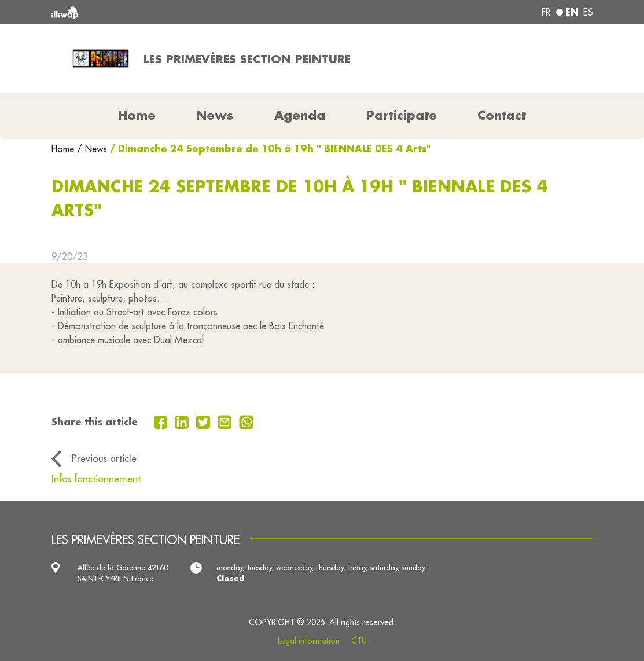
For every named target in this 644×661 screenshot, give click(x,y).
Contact (502, 115)
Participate (402, 115)
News (215, 115)
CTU (359, 641)
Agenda (300, 115)
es (588, 12)
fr (546, 12)
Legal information (309, 641)
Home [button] (137, 115)
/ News (92, 149)
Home (64, 149)
